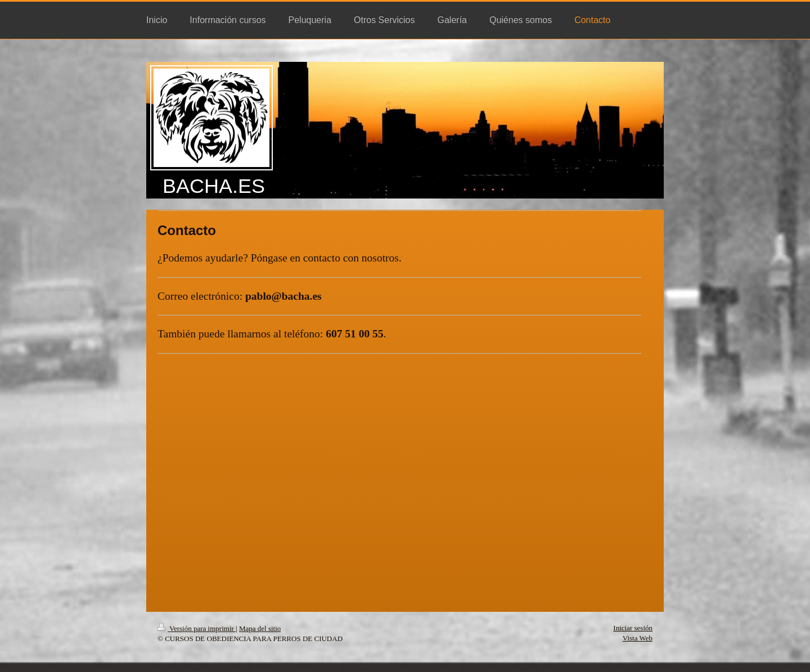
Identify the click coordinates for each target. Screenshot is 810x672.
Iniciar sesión (633, 628)
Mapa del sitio (260, 628)
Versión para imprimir (197, 628)
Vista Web (638, 638)
